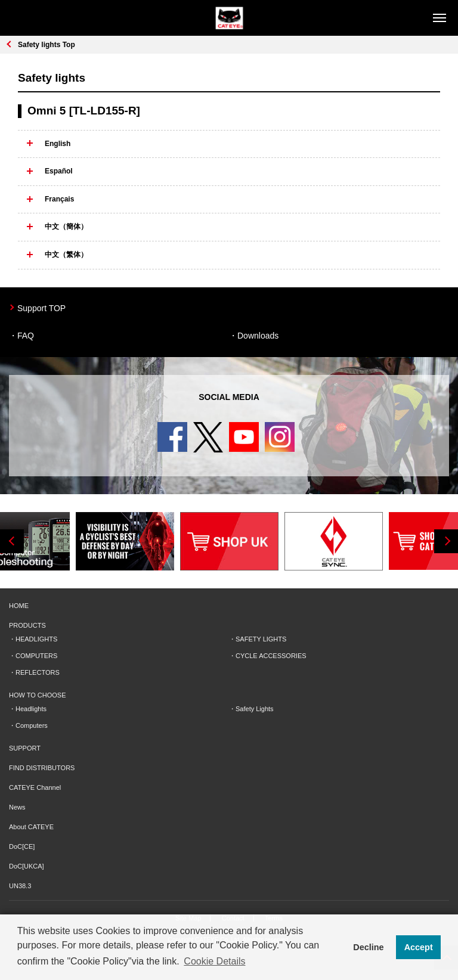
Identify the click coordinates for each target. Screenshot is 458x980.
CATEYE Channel (35, 787)
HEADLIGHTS (36, 639)
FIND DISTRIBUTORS (42, 768)
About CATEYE (31, 827)
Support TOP (41, 308)
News (17, 807)
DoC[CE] (22, 846)
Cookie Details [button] (214, 961)
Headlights (31, 709)
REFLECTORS (38, 672)
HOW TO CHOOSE (38, 695)
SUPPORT (25, 748)
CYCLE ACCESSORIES (271, 656)
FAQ (26, 336)
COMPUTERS (36, 656)
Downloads (258, 336)
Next (446, 541)
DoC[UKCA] (27, 866)
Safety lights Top (47, 45)
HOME (19, 606)
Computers (32, 725)
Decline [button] (368, 947)
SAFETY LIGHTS (261, 639)
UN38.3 (20, 886)
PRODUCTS (27, 625)
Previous (12, 541)
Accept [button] (419, 947)
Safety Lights (255, 709)
